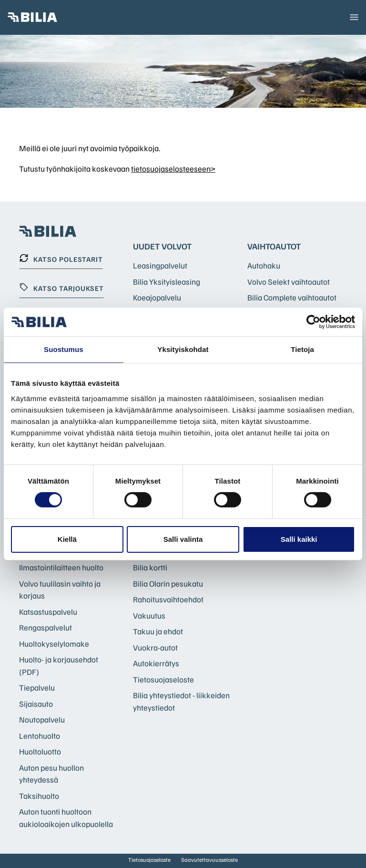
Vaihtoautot (274, 246)
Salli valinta (183, 539)
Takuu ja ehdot (158, 631)
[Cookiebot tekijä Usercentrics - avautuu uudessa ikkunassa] (313, 322)
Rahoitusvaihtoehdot (168, 599)
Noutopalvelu (42, 719)
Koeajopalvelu (157, 297)
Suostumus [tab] (64, 349)
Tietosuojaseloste (163, 679)
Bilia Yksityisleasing (167, 282)
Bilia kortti (150, 567)
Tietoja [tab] (302, 349)
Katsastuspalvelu (48, 612)
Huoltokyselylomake (54, 644)
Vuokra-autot (155, 647)
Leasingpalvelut (160, 265)
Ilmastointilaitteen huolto (61, 567)
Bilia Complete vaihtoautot (292, 297)
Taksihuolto (39, 796)
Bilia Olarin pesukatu (168, 584)
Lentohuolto (40, 736)
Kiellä (67, 539)
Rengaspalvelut (46, 627)
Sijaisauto (36, 704)
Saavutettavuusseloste (209, 860)
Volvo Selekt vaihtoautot (289, 282)
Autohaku (264, 265)
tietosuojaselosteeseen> (173, 169)
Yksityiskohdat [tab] (183, 349)
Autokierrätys (156, 663)
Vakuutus (149, 615)
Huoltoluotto (40, 751)
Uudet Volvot (162, 246)
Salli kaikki (299, 539)
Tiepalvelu (37, 687)
